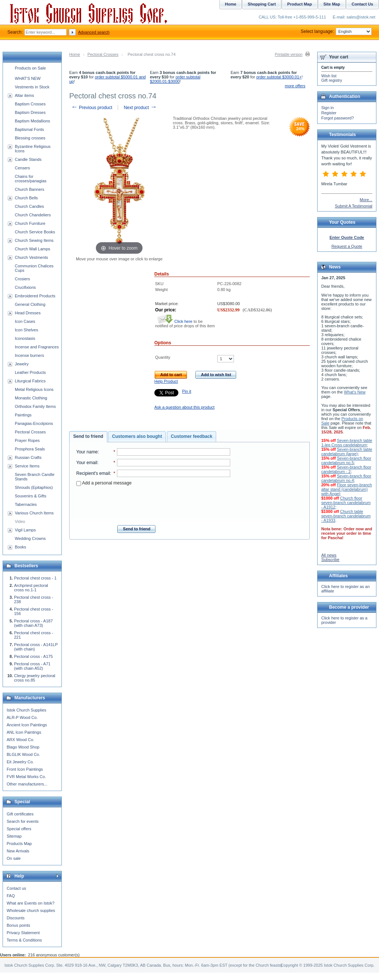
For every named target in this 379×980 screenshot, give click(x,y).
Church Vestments (31, 257)
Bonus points (19, 925)
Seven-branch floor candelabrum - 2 (346, 469)
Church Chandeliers (33, 215)
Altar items (24, 95)
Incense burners (29, 355)
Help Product (166, 381)
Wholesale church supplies (31, 910)
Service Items (27, 466)
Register (329, 113)
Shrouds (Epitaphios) (34, 487)
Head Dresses (28, 313)
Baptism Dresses (30, 112)
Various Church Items (34, 513)
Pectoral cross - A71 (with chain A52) (32, 666)
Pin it (187, 391)
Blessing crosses (30, 138)
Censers (22, 168)
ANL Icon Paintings (24, 732)
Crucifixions (25, 287)
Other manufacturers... (27, 784)
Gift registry (332, 80)
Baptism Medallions (32, 121)
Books (21, 547)
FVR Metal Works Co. (26, 777)
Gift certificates (20, 814)
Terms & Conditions (24, 940)
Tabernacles (26, 504)
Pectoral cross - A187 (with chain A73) (33, 623)
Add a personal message (104, 483)
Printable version (289, 55)
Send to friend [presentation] (88, 436)
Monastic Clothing (31, 398)
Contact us (16, 888)
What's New (355, 392)
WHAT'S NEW (28, 78)
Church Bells (26, 198)
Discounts (16, 918)
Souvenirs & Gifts (31, 496)
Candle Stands (28, 159)
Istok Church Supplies (26, 710)
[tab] (88, 437)
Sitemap (14, 836)
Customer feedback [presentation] (192, 436)
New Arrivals (18, 851)
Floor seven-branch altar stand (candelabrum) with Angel (347, 489)
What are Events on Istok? (31, 903)
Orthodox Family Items (35, 406)
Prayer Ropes (27, 440)
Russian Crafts (28, 457)
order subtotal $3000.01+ (279, 77)
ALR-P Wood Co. (22, 717)
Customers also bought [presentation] (137, 436)
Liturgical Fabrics (30, 381)
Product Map (300, 4)
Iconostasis (25, 338)
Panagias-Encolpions (34, 423)
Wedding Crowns (30, 538)
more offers (295, 86)
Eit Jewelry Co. (20, 762)
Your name (87, 452)
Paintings (23, 415)
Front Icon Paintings (25, 769)
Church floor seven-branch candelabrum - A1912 (346, 503)
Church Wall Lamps (33, 249)
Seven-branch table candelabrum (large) (347, 452)
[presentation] (153, 503)
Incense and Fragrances (37, 347)
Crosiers (22, 279)
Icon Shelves (26, 330)
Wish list (329, 76)
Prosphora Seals (30, 449)
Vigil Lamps (25, 530)
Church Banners (30, 189)
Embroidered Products (35, 296)
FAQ (11, 896)
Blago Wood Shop (23, 747)
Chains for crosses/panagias (31, 179)
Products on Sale (30, 68)
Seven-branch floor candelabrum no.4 (346, 478)
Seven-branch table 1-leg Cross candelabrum (347, 443)
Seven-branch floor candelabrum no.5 (346, 460)
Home (75, 54)
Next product (140, 108)
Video (20, 521)
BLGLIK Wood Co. (23, 754)
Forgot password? (338, 118)
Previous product (92, 108)
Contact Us (362, 4)
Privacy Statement (23, 933)
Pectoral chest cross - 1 (35, 578)
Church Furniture (30, 223)
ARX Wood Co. (20, 740)
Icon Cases (25, 321)
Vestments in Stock (32, 87)
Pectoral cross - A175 (33, 656)
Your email (87, 463)
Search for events (23, 821)
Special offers (19, 829)
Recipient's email (93, 473)
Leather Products (30, 372)
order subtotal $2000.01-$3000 (175, 79)
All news (329, 555)
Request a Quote (347, 246)
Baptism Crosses (30, 104)
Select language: (336, 31)
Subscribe (330, 560)
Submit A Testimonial (354, 206)
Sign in (328, 108)
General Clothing (30, 304)
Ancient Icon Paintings (27, 725)
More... (366, 200)
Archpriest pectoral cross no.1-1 (31, 588)
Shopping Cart (262, 4)
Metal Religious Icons (34, 389)
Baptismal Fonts (29, 129)
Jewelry (22, 364)
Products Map (19, 844)
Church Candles (29, 206)
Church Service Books (35, 232)
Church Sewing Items (34, 240)
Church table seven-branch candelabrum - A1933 (346, 516)
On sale (14, 858)
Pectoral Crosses (103, 54)
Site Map (332, 4)
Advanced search (94, 32)
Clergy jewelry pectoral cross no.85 (35, 678)
